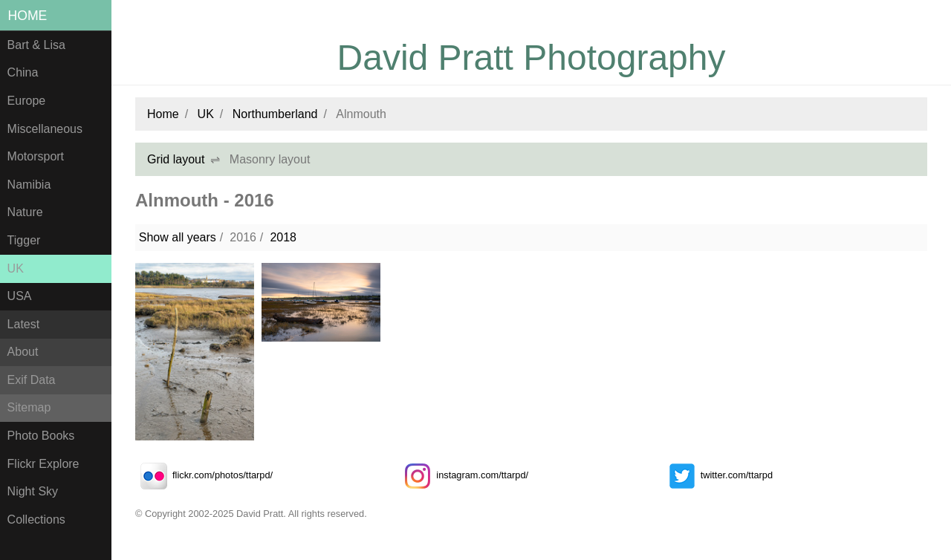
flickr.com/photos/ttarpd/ (204, 475)
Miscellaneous (45, 129)
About (23, 352)
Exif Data (32, 380)
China (23, 72)
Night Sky (33, 491)
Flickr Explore (43, 464)
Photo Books (41, 436)
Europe (27, 101)
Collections (36, 520)
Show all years (178, 237)
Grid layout (176, 159)
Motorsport (36, 156)
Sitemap (29, 407)
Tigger (24, 240)
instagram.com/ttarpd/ (464, 475)
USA (20, 296)
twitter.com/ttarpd (718, 475)
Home (28, 16)
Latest (24, 324)
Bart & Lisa (36, 45)
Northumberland (275, 114)
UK (16, 268)
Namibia (29, 185)
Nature (25, 212)
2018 (283, 237)
